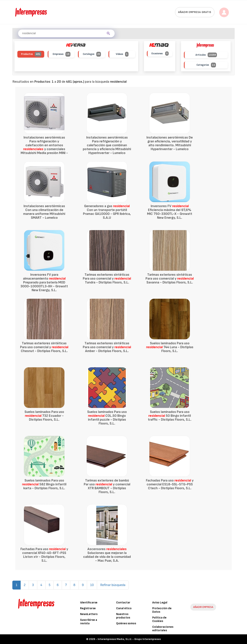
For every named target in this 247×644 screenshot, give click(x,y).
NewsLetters (89, 614)
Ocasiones (160, 54)
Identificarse (89, 603)
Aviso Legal (160, 603)
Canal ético (124, 608)
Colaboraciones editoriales (163, 629)
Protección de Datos (162, 610)
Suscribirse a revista (89, 622)
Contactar (123, 603)
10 (92, 585)
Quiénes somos (126, 623)
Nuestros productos (123, 616)
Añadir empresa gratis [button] (195, 12)
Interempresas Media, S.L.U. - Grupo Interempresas (129, 639)
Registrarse (88, 608)
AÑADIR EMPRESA (203, 607)
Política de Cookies (159, 619)
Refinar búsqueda (113, 585)
